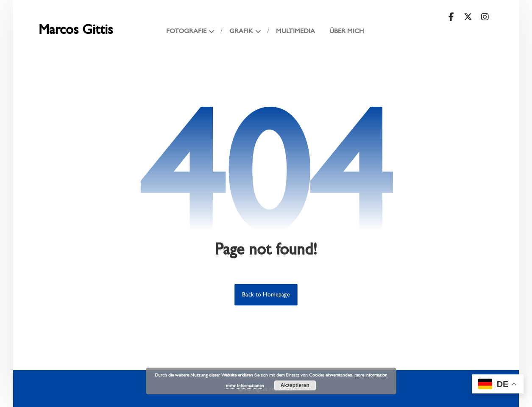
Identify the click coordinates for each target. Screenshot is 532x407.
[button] (451, 17)
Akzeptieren (295, 385)
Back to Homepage (266, 295)
